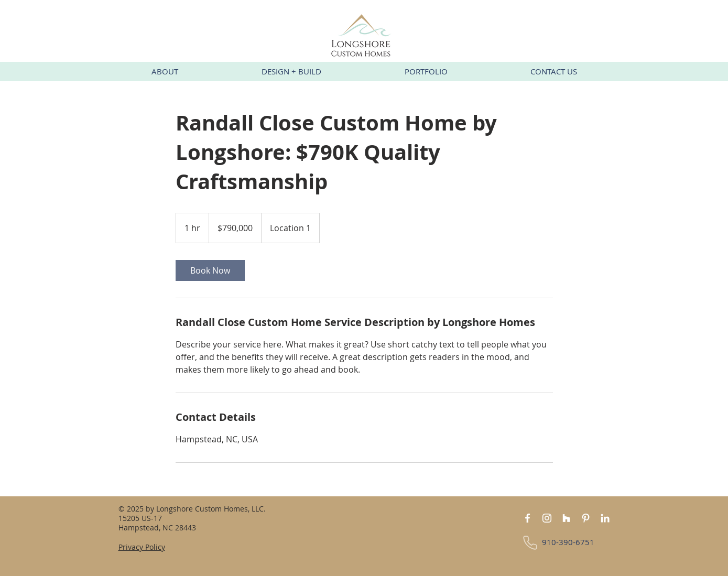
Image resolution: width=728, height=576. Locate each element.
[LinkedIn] (605, 518)
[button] (165, 72)
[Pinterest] (586, 518)
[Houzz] (566, 518)
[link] (210, 270)
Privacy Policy (142, 547)
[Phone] (530, 542)
